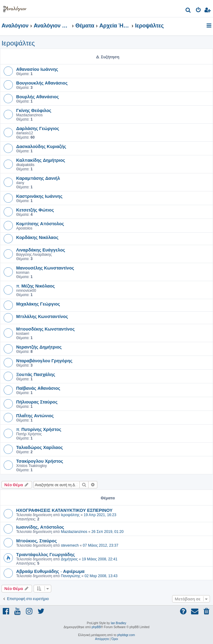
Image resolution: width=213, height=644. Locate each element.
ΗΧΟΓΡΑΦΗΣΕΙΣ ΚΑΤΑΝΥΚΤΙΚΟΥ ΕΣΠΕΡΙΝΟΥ (64, 510)
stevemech (70, 545)
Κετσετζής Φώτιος (35, 210)
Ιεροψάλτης (70, 515)
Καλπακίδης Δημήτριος (41, 160)
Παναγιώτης (70, 576)
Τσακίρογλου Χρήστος (40, 461)
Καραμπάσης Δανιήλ (38, 178)
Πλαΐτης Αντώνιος (35, 415)
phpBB (96, 627)
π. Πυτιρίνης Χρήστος (39, 429)
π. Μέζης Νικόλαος (36, 286)
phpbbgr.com (126, 635)
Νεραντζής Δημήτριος (39, 347)
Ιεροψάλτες (18, 43)
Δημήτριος (69, 559)
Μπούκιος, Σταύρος (36, 541)
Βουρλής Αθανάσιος (38, 96)
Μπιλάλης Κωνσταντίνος (42, 316)
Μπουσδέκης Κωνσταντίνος (45, 329)
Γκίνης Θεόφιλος (34, 110)
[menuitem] (188, 11)
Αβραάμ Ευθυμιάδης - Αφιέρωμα (50, 571)
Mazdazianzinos (74, 532)
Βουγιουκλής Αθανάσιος (42, 83)
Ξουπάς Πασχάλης (36, 374)
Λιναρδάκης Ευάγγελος (41, 250)
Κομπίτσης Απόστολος (40, 223)
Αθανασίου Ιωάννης (37, 69)
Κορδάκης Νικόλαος (37, 237)
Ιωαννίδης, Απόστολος (40, 527)
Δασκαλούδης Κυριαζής (41, 146)
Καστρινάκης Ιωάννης (39, 196)
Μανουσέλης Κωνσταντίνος (45, 268)
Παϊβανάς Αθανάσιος (38, 388)
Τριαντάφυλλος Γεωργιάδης (45, 554)
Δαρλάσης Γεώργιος (38, 128)
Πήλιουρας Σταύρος (37, 402)
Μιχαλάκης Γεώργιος (38, 304)
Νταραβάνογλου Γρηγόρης (44, 360)
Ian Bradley (119, 623)
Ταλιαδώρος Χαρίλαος (40, 447)
